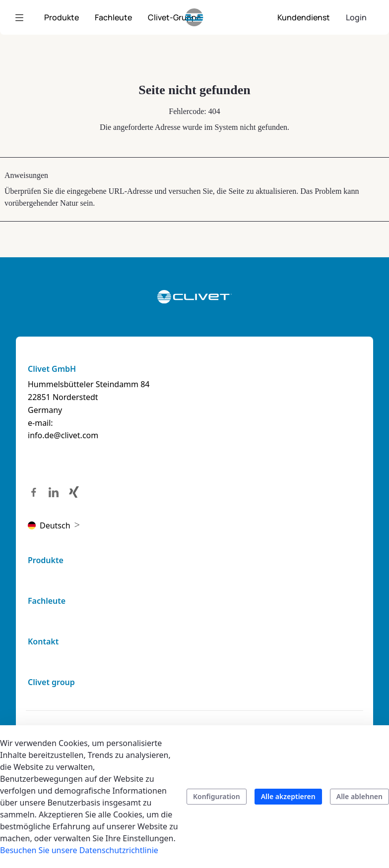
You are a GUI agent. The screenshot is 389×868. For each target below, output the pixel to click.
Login (356, 17)
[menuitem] (62, 17)
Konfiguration (217, 796)
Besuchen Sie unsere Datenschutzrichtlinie (79, 850)
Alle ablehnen (359, 796)
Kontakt (43, 641)
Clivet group (51, 682)
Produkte (46, 560)
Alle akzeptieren (288, 796)
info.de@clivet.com (63, 435)
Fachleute (47, 601)
